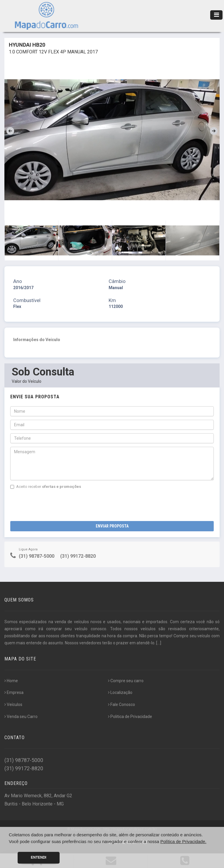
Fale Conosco (122, 704)
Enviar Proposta (112, 526)
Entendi (39, 857)
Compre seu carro (126, 681)
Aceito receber (46, 487)
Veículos (13, 704)
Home (11, 681)
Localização (120, 692)
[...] (159, 643)
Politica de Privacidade (130, 717)
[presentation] (55, 504)
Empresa (14, 692)
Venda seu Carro (21, 717)
